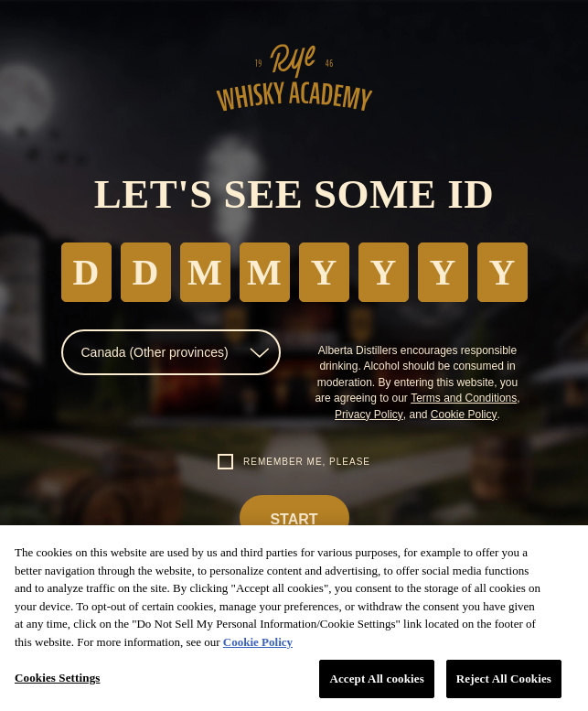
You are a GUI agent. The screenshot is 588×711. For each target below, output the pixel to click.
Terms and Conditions (464, 398)
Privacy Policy (369, 415)
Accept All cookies (376, 679)
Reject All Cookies (504, 679)
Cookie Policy (464, 415)
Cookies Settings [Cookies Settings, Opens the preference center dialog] (57, 678)
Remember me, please (307, 462)
